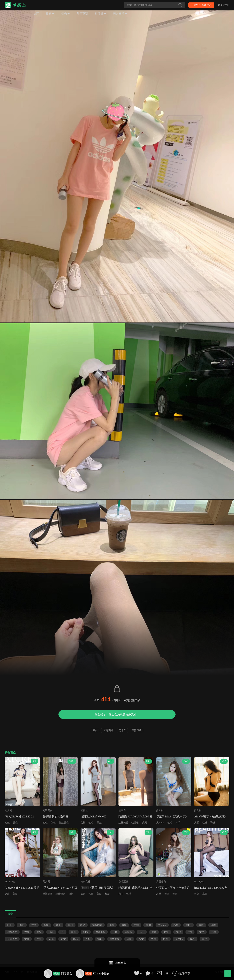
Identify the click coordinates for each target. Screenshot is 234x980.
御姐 (83, 894)
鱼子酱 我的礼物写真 (55, 816)
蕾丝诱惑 (64, 823)
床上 (142, 932)
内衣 (121, 894)
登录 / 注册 (223, 5)
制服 (86, 932)
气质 (91, 894)
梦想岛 (19, 5)
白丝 (166, 939)
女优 (202, 932)
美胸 (148, 925)
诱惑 (15, 823)
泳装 (178, 823)
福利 (70, 925)
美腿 (144, 823)
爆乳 (192, 939)
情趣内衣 (97, 925)
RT (62, 932)
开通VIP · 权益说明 (201, 5)
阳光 (51, 939)
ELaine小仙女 (101, 973)
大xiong (160, 823)
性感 (7, 823)
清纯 (74, 932)
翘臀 (166, 932)
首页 (36, 13)
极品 (83, 925)
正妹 (115, 932)
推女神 (160, 810)
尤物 (27, 932)
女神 (83, 823)
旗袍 (71, 894)
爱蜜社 (84, 810)
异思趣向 (161, 882)
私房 (176, 925)
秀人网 (8, 810)
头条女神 (85, 882)
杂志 (53, 823)
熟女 (63, 939)
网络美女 (67, 973)
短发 (214, 932)
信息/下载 (184, 973)
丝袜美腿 (123, 823)
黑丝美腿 (114, 939)
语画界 (122, 810)
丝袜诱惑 (60, 894)
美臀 (154, 932)
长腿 (88, 939)
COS (10, 925)
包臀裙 (135, 823)
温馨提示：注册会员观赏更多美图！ (117, 714)
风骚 (76, 939)
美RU (189, 925)
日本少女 (12, 939)
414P (166, 973)
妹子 (58, 925)
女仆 (27, 939)
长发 (107, 894)
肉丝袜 (128, 932)
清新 (51, 932)
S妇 (190, 932)
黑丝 (99, 823)
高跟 (205, 894)
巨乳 (39, 939)
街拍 (205, 939)
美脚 (167, 894)
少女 (141, 939)
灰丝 (159, 894)
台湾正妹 (123, 882)
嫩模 (124, 925)
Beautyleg (10, 882)
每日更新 (82, 13)
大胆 (197, 823)
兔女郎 (179, 939)
